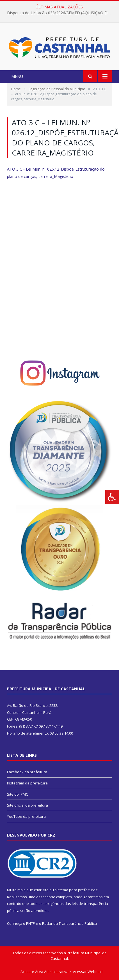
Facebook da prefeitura (27, 772)
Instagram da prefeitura (27, 783)
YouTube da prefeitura (26, 816)
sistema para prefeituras (76, 890)
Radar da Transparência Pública (69, 923)
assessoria (46, 897)
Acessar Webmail (88, 972)
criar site (41, 890)
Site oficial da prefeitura (28, 805)
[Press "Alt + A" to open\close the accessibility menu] (112, 497)
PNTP (31, 923)
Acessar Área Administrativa (44, 972)
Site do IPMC (18, 794)
